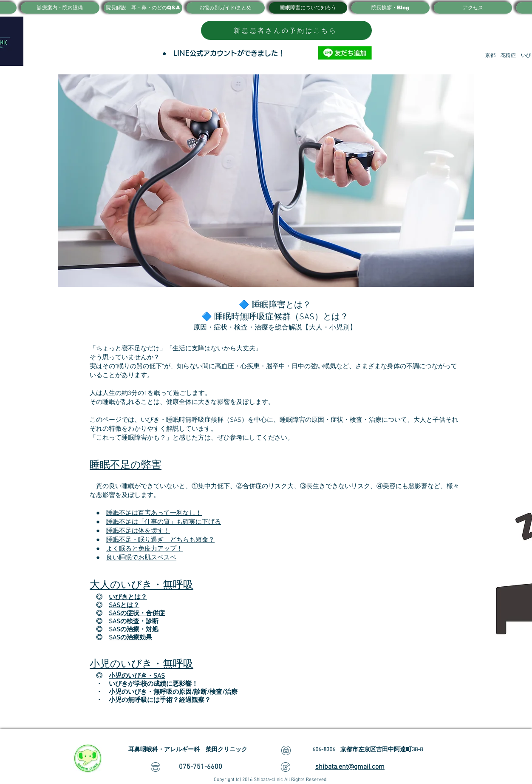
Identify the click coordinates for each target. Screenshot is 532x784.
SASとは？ (124, 605)
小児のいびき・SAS (137, 676)
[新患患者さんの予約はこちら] (286, 30)
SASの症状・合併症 (137, 614)
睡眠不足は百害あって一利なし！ (154, 513)
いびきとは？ (128, 597)
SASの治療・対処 (134, 630)
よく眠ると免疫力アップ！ (144, 549)
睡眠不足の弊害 (126, 466)
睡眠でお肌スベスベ (148, 558)
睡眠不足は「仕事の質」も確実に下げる (164, 522)
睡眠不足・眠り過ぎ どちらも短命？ (160, 540)
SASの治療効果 (130, 638)
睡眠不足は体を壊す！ (138, 531)
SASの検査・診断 (134, 622)
